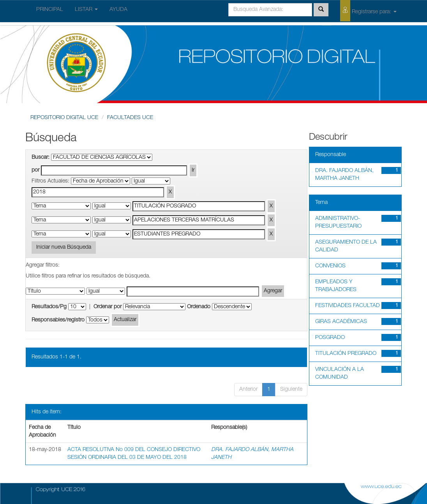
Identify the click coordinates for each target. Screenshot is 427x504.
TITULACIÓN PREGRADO (346, 354)
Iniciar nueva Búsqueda (64, 248)
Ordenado (199, 307)
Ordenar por (108, 307)
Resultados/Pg (49, 307)
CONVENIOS (330, 266)
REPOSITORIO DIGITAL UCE (64, 118)
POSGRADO (330, 338)
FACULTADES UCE (130, 118)
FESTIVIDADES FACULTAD (348, 306)
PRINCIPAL (50, 10)
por (35, 170)
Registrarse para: (368, 11)
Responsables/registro (58, 320)
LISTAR (86, 10)
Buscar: (41, 158)
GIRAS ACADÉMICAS (341, 322)
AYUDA (118, 10)
